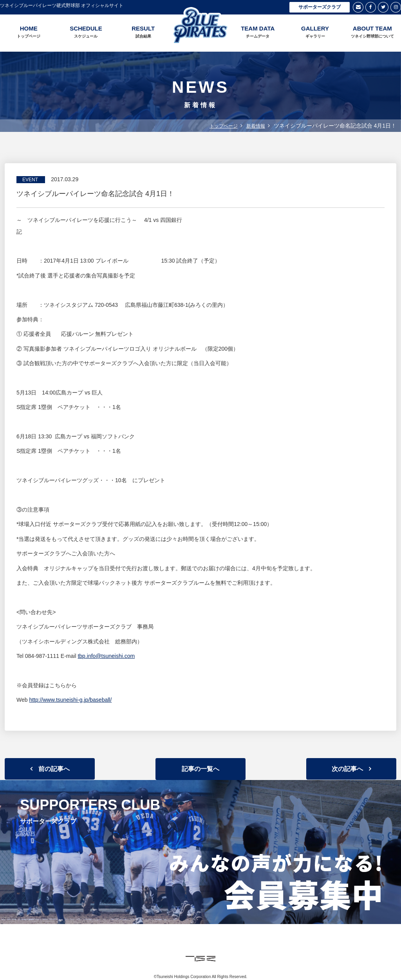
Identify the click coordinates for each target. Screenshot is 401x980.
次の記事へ (347, 769)
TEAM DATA (258, 32)
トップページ (224, 126)
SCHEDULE (86, 32)
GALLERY (315, 32)
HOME (29, 32)
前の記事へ (54, 769)
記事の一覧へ (200, 769)
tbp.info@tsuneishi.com (106, 656)
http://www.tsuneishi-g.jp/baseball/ (70, 700)
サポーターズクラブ (320, 7)
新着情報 (256, 126)
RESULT (143, 32)
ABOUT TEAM (372, 32)
